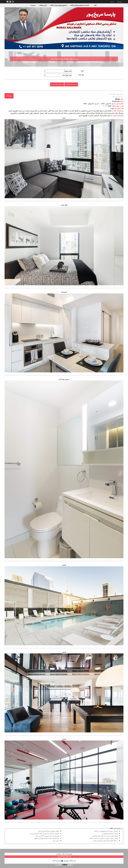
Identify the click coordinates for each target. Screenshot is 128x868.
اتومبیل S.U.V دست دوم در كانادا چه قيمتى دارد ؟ (44, 834)
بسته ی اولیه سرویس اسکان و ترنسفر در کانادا (104, 838)
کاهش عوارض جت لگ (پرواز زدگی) (49, 831)
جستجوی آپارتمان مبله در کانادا (58, 5)
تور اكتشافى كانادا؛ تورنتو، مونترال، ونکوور (47, 838)
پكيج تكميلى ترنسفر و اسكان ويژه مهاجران (105, 836)
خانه (95, 5)
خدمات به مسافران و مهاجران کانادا (79, 5)
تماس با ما (56, 841)
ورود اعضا (119, 2)
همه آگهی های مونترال (57, 84)
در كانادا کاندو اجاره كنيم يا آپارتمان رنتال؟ (105, 841)
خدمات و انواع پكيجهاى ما (110, 834)
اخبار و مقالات (43, 5)
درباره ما (33, 5)
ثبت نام (112, 2)
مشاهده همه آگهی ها (71, 84)
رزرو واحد (9, 96)
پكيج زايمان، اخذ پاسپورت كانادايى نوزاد (47, 836)
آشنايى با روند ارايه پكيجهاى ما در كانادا (106, 831)
